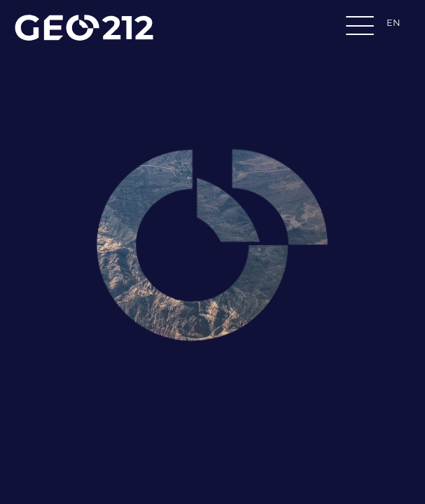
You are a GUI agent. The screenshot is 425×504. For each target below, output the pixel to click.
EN (393, 22)
